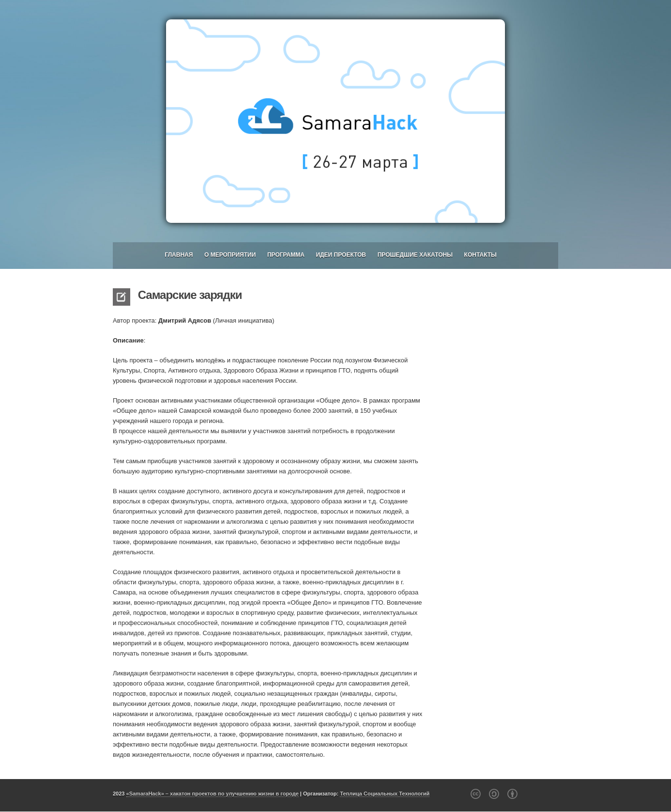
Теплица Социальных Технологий (385, 794)
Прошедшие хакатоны (415, 255)
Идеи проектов (341, 255)
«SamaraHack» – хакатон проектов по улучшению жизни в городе (213, 794)
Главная (179, 255)
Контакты (480, 255)
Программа (286, 255)
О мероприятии (230, 255)
